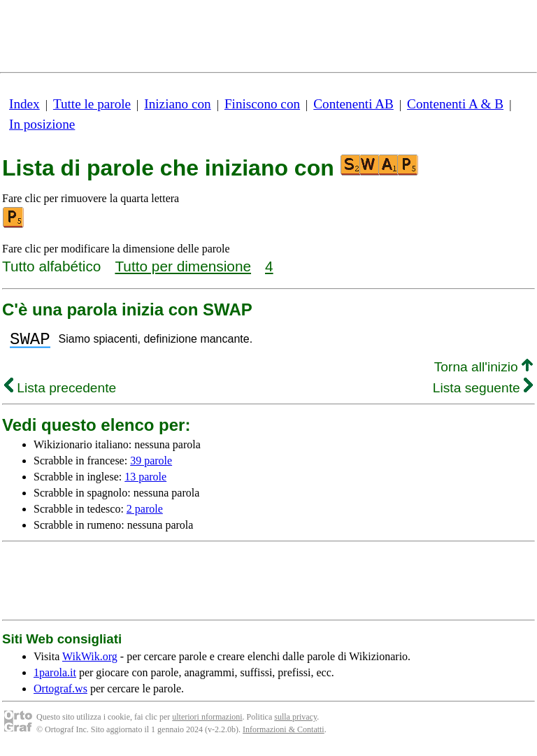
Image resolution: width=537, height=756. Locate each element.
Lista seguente (483, 392)
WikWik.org (90, 661)
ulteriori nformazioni (207, 721)
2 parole (145, 513)
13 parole (145, 481)
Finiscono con (262, 104)
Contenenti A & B (455, 104)
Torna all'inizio (484, 371)
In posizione (42, 124)
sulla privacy (295, 721)
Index (24, 104)
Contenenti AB (353, 104)
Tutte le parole (92, 104)
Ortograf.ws (60, 693)
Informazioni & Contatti (284, 734)
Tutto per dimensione (183, 266)
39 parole (151, 465)
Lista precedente (60, 392)
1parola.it (55, 677)
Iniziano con (177, 104)
